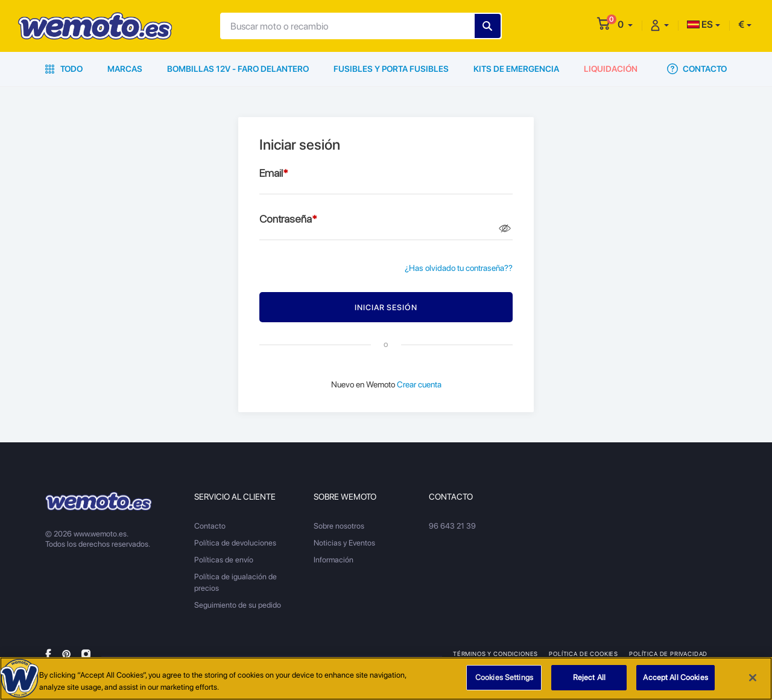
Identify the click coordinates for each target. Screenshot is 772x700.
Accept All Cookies (675, 677)
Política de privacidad (668, 654)
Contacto (697, 69)
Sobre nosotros (339, 526)
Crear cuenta (419, 384)
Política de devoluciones (235, 543)
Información (334, 560)
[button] (625, 24)
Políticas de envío (224, 560)
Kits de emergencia (516, 69)
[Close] (753, 678)
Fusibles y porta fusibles (391, 69)
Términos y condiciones (495, 654)
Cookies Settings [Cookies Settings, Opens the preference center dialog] (504, 677)
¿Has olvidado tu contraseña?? (459, 268)
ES (700, 24)
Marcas (125, 69)
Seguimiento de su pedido (238, 605)
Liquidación (611, 69)
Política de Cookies (584, 654)
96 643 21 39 (452, 526)
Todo (64, 69)
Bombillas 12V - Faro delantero (238, 69)
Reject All (589, 677)
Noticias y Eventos (344, 543)
